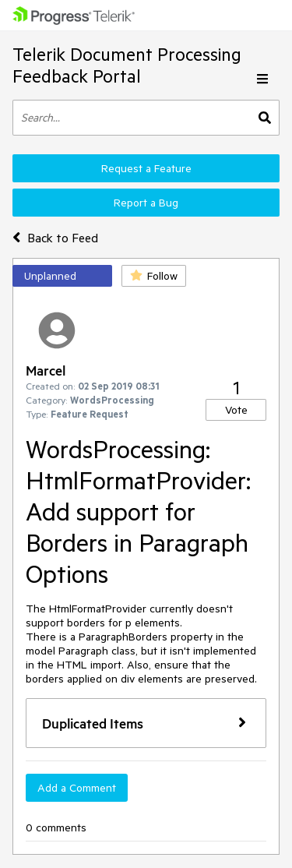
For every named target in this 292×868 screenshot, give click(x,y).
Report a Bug (146, 203)
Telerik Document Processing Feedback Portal (127, 65)
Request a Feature (146, 168)
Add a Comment (77, 788)
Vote (236, 410)
